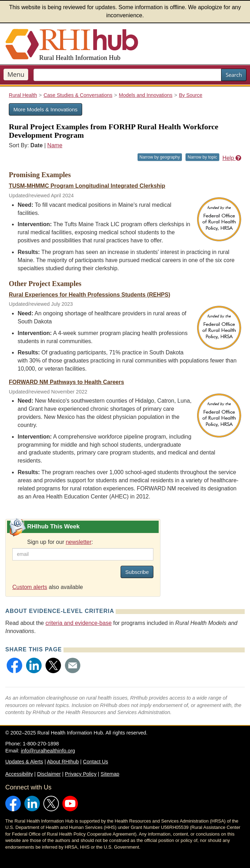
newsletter (78, 542)
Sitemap (110, 774)
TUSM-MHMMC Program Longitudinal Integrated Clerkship (87, 186)
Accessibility (19, 774)
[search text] (127, 75)
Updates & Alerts (24, 762)
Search (234, 75)
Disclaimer (49, 774)
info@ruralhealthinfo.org (48, 751)
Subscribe (137, 572)
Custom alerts (30, 587)
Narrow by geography (160, 157)
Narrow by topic (202, 157)
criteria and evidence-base (79, 623)
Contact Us (95, 762)
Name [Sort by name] (55, 145)
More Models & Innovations (45, 109)
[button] (14, 665)
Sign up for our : (60, 542)
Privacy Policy (81, 774)
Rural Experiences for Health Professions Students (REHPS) (90, 295)
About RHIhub (63, 762)
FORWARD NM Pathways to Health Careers (66, 382)
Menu (16, 74)
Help (232, 158)
